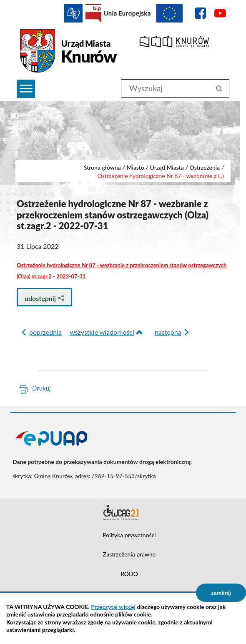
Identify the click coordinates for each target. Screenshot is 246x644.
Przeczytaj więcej (113, 607)
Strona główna (102, 167)
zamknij (221, 593)
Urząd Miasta (167, 167)
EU (143, 13)
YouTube (220, 13)
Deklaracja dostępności (123, 512)
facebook (200, 13)
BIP (93, 13)
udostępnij (44, 298)
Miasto (135, 167)
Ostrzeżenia (205, 167)
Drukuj (41, 388)
